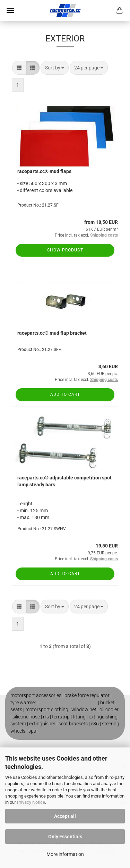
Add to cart (65, 394)
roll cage (49, 703)
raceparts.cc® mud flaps (44, 171)
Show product (65, 250)
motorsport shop (79, 703)
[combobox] (55, 68)
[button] (19, 68)
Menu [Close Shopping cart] (10, 10)
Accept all (65, 816)
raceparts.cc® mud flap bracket (52, 333)
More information (65, 854)
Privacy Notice (31, 802)
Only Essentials (65, 837)
